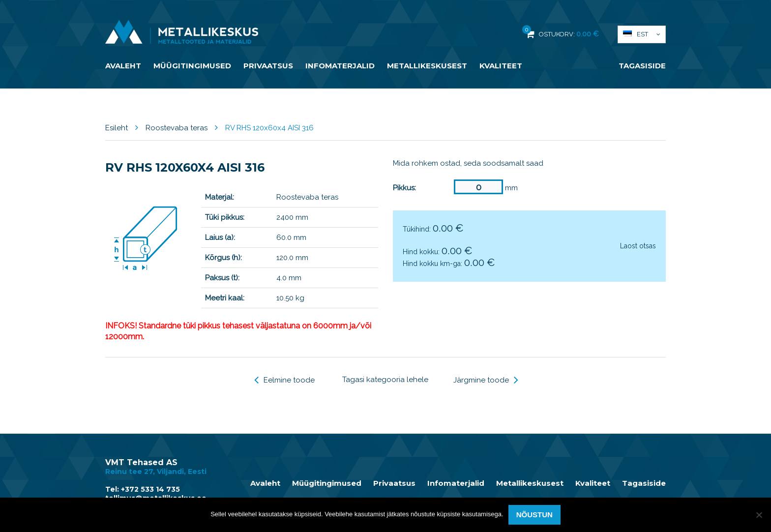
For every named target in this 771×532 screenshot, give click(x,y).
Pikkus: (404, 188)
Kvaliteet (501, 66)
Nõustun (534, 515)
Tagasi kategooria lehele (385, 380)
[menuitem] (642, 34)
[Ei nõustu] (759, 515)
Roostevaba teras (177, 128)
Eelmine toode (284, 380)
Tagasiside (642, 66)
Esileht (117, 128)
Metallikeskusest (427, 66)
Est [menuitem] (642, 34)
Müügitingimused (192, 66)
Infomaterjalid (340, 66)
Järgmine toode (486, 380)
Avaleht (123, 66)
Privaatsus (268, 66)
